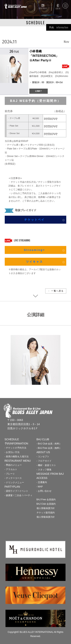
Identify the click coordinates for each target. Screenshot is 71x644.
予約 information (59, 27)
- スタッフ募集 (44, 470)
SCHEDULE (43, 8)
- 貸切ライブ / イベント (16, 491)
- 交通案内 (42, 482)
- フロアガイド (44, 461)
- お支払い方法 (12, 452)
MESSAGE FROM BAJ (50, 474)
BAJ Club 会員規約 (46, 504)
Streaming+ (34, 250)
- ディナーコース (13, 478)
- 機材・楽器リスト (46, 465)
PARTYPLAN (12, 487)
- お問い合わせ (44, 491)
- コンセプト (43, 457)
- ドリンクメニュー (14, 482)
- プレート (10, 474)
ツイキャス (34, 262)
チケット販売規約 (46, 513)
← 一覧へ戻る (56, 291)
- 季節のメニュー (13, 465)
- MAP (40, 487)
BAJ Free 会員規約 (46, 500)
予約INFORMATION (16, 443)
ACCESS (42, 478)
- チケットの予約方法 (15, 448)
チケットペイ (34, 220)
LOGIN (58, 8)
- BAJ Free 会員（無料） (49, 448)
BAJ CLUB (43, 439)
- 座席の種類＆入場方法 (17, 457)
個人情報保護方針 (46, 508)
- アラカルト (11, 469)
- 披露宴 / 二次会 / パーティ (18, 495)
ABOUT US (43, 452)
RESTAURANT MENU (18, 461)
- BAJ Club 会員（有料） (49, 444)
